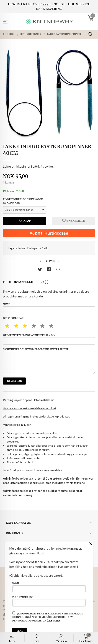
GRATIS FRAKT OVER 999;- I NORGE (37, 4)
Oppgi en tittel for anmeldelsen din (49, 339)
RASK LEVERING (49, 9)
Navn (49, 308)
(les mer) (53, 621)
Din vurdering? (14, 318)
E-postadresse (49, 601)
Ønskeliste (74, 221)
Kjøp (25, 221)
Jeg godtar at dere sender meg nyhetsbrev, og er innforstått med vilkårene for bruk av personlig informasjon (48, 617)
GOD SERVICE (79, 4)
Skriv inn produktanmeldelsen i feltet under (49, 361)
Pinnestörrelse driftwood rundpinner (23, 201)
